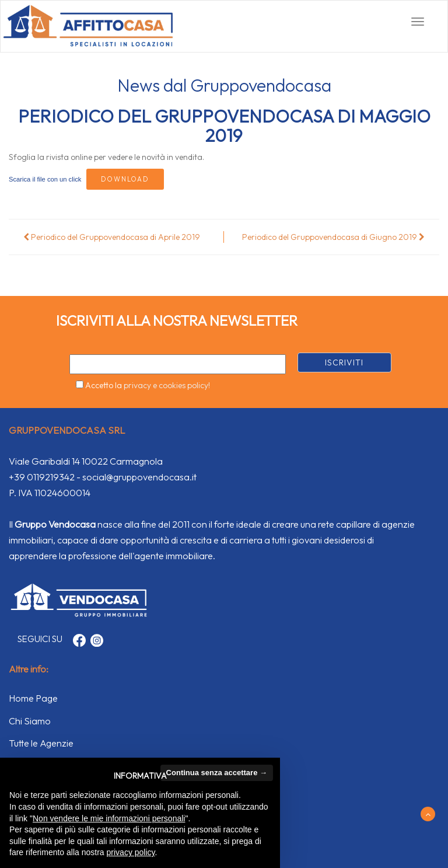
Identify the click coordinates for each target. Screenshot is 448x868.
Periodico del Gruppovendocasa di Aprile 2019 (112, 237)
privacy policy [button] (131, 852)
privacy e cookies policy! (167, 385)
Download (125, 179)
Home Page (33, 698)
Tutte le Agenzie (41, 743)
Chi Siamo (30, 721)
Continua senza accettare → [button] (217, 773)
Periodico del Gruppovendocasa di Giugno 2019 (333, 237)
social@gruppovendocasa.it (139, 477)
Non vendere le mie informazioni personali (109, 818)
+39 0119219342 (42, 477)
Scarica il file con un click (45, 179)
